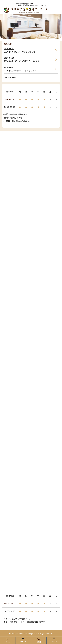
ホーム (8, 640)
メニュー (54, 640)
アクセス (23, 640)
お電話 (39, 640)
